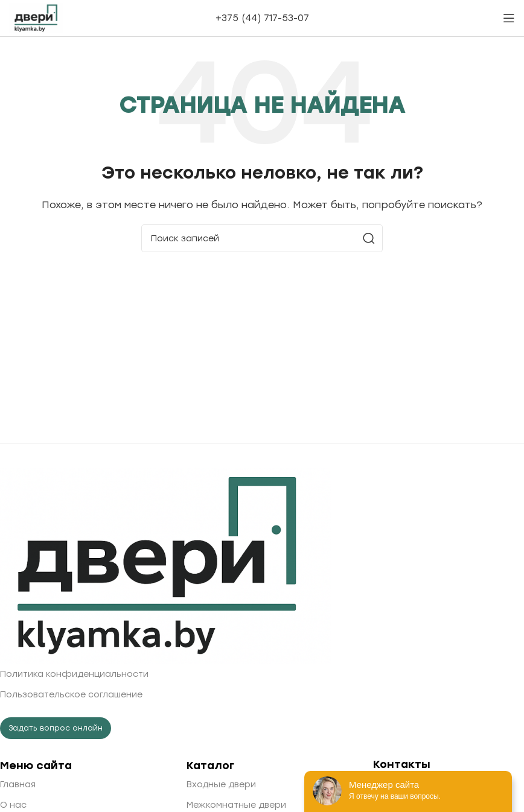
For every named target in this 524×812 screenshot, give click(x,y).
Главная (18, 785)
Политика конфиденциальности (74, 674)
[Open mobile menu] (509, 18)
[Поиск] (262, 238)
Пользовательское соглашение (71, 695)
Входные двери (221, 785)
